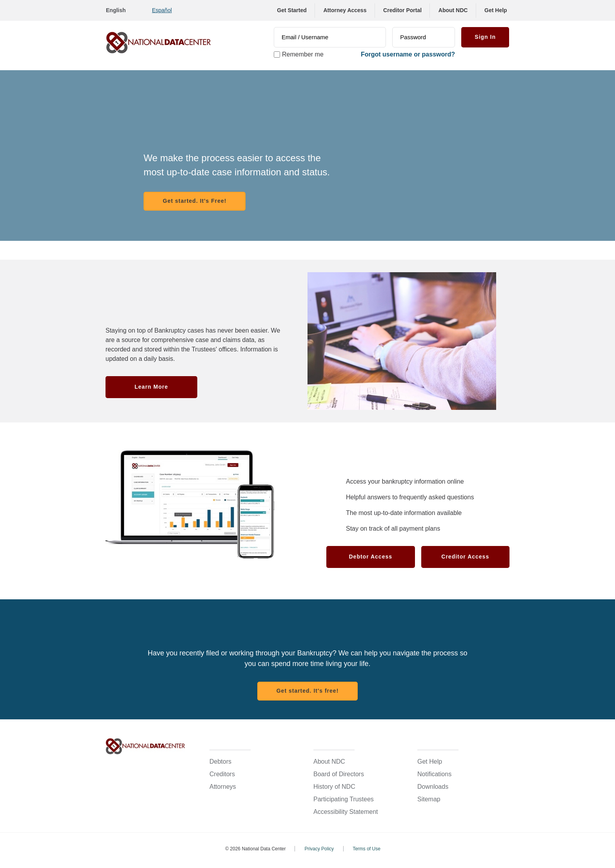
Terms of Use (367, 849)
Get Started (292, 10)
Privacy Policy (319, 849)
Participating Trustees (344, 799)
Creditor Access (465, 557)
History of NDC (334, 787)
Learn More (151, 387)
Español (162, 10)
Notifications (434, 774)
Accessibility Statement (346, 812)
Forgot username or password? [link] (408, 54)
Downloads (433, 787)
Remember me (303, 54)
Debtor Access (370, 557)
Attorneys (223, 787)
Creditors (222, 774)
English (116, 10)
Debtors (220, 762)
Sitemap (429, 799)
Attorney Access (345, 10)
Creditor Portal (402, 10)
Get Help (496, 10)
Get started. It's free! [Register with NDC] (308, 691)
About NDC (453, 10)
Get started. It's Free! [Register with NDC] (195, 201)
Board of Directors (339, 774)
